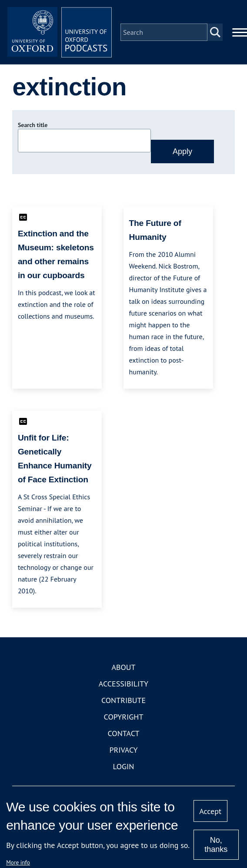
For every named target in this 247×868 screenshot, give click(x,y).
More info (18, 862)
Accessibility (123, 684)
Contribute (123, 700)
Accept (210, 811)
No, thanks (216, 845)
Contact (124, 733)
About (123, 667)
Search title (33, 125)
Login (124, 766)
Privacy (123, 750)
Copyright (124, 717)
